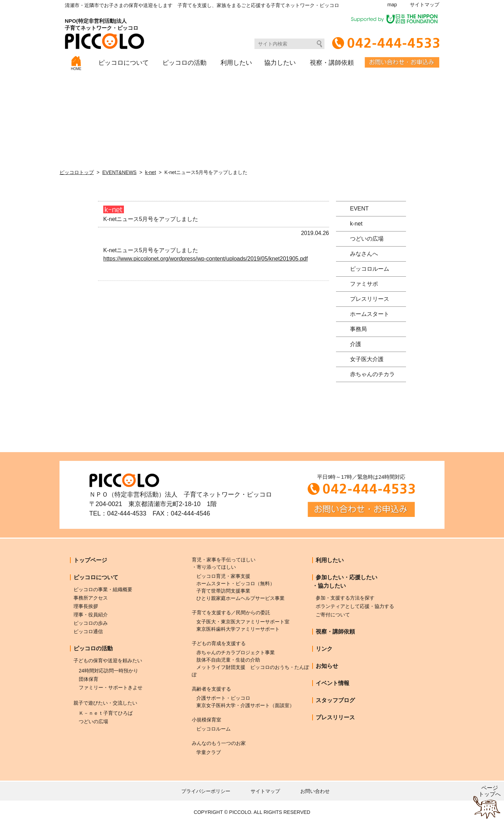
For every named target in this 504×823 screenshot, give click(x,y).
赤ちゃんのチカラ (372, 374)
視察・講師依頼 (332, 63)
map (392, 5)
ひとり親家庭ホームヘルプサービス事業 (240, 598)
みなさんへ (364, 254)
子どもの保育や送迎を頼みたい (108, 661)
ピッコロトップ (77, 172)
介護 (356, 344)
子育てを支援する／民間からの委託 (231, 613)
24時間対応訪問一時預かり (108, 671)
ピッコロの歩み (91, 623)
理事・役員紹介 (91, 615)
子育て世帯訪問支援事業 (223, 591)
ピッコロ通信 (88, 631)
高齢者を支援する (211, 689)
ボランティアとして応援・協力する (355, 606)
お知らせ (327, 666)
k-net (150, 172)
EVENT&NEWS (119, 172)
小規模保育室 (206, 720)
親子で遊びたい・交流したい (105, 703)
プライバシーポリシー (206, 791)
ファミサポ (364, 284)
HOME (76, 63)
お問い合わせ (315, 791)
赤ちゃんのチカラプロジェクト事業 (236, 652)
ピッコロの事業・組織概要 (103, 589)
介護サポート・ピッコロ (223, 698)
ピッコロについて (124, 63)
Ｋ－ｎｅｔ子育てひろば (106, 713)
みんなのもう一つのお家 (219, 743)
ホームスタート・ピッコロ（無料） (236, 583)
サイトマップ (425, 5)
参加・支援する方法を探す (345, 598)
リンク (324, 649)
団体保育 (89, 679)
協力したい (280, 63)
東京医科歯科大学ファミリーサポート (238, 629)
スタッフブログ (335, 700)
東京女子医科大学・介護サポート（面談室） (245, 705)
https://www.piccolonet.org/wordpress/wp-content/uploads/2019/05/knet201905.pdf (205, 259)
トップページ (90, 560)
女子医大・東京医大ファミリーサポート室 (243, 622)
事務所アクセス (91, 598)
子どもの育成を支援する (219, 643)
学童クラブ (209, 752)
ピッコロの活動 (184, 63)
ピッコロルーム (370, 269)
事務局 (358, 329)
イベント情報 (332, 683)
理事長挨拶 (86, 606)
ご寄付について (333, 615)
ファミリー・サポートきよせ (111, 687)
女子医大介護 (367, 359)
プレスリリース (370, 299)
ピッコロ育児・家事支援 (223, 576)
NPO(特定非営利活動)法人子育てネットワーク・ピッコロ (104, 33)
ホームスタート (370, 314)
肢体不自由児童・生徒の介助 (228, 660)
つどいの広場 (367, 239)
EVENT (359, 209)
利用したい (236, 63)
